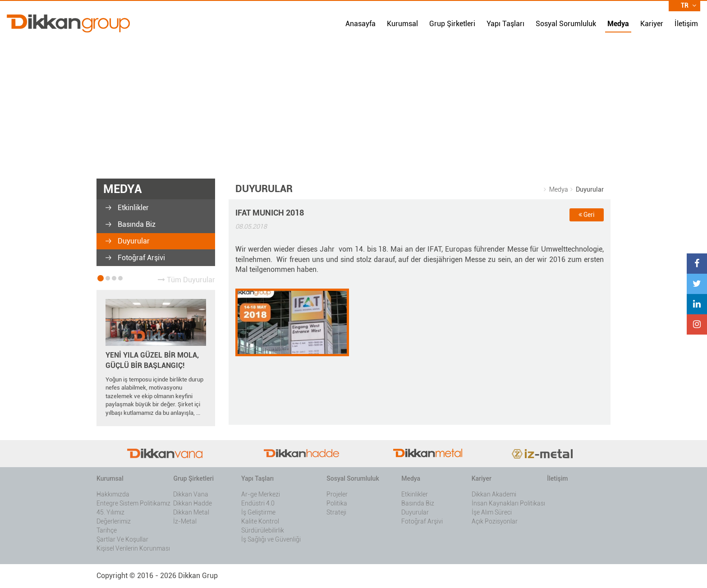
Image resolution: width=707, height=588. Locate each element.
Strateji (336, 512)
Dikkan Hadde (193, 503)
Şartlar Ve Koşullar (122, 539)
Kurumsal (402, 24)
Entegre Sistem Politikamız (133, 503)
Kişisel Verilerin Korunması (133, 548)
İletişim (686, 24)
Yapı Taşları (505, 24)
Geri (587, 215)
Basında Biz (136, 224)
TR (689, 5)
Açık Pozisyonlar (495, 521)
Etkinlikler (132, 208)
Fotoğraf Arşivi (140, 258)
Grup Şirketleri (452, 24)
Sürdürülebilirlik (263, 530)
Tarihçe (107, 530)
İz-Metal (185, 521)
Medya (618, 24)
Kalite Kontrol (260, 521)
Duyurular (133, 241)
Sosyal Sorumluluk (566, 24)
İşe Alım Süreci (492, 512)
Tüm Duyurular (186, 280)
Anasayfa (360, 24)
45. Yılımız (110, 512)
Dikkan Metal (191, 512)
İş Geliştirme (258, 512)
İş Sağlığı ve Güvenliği (271, 539)
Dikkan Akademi (494, 494)
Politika (337, 503)
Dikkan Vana (191, 494)
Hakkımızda (113, 494)
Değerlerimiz (114, 521)
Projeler (337, 494)
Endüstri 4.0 (258, 503)
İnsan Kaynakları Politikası (508, 503)
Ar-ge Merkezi (261, 494)
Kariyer (652, 24)
